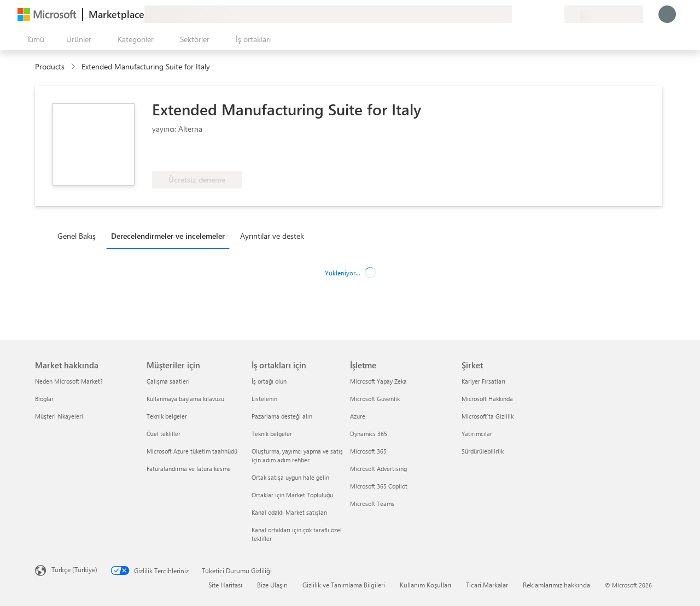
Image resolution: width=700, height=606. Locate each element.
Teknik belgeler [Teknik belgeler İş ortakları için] (272, 434)
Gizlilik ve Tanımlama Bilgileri (344, 585)
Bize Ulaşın (272, 585)
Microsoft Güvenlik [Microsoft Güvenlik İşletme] (375, 399)
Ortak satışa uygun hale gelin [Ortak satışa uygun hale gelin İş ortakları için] (290, 477)
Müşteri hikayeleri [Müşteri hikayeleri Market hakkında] (59, 416)
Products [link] (50, 66)
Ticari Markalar (487, 585)
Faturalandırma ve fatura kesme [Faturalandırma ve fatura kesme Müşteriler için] (189, 469)
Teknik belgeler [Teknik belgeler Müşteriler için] (167, 416)
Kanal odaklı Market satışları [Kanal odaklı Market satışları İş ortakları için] (290, 512)
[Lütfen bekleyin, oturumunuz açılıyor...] (667, 14)
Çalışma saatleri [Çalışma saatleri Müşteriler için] (168, 381)
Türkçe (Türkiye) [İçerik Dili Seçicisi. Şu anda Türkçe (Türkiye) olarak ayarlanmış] (74, 569)
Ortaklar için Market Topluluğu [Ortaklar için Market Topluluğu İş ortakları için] (292, 495)
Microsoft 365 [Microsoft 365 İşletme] (368, 451)
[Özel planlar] (556, 14)
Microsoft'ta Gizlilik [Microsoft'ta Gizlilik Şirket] (488, 416)
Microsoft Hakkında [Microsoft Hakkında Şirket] (487, 399)
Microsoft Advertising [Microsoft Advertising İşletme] (378, 469)
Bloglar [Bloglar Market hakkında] (44, 399)
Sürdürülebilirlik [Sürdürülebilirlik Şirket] (483, 451)
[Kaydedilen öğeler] (542, 14)
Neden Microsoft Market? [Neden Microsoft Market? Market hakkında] (69, 381)
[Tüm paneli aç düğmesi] (33, 39)
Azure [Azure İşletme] (358, 416)
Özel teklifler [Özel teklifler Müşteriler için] (164, 434)
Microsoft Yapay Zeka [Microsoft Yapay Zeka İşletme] (378, 381)
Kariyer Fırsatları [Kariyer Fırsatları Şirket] (483, 381)
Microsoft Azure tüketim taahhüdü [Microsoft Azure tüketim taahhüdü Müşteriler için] (192, 451)
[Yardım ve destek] (529, 14)
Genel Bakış (77, 236)
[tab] (79, 236)
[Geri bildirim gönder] (516, 14)
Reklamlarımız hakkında (556, 585)
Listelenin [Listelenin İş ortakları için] (264, 399)
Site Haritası (225, 585)
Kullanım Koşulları (425, 585)
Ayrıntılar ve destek (272, 236)
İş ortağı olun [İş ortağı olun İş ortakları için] (269, 381)
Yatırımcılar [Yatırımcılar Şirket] (477, 434)
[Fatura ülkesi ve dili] (604, 14)
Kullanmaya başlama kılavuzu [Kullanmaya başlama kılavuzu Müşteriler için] (185, 399)
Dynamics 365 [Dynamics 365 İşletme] (369, 434)
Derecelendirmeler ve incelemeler (168, 236)
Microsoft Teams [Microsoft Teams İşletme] (372, 504)
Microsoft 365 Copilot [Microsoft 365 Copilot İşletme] (379, 486)
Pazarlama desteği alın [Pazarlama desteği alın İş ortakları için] (282, 416)
